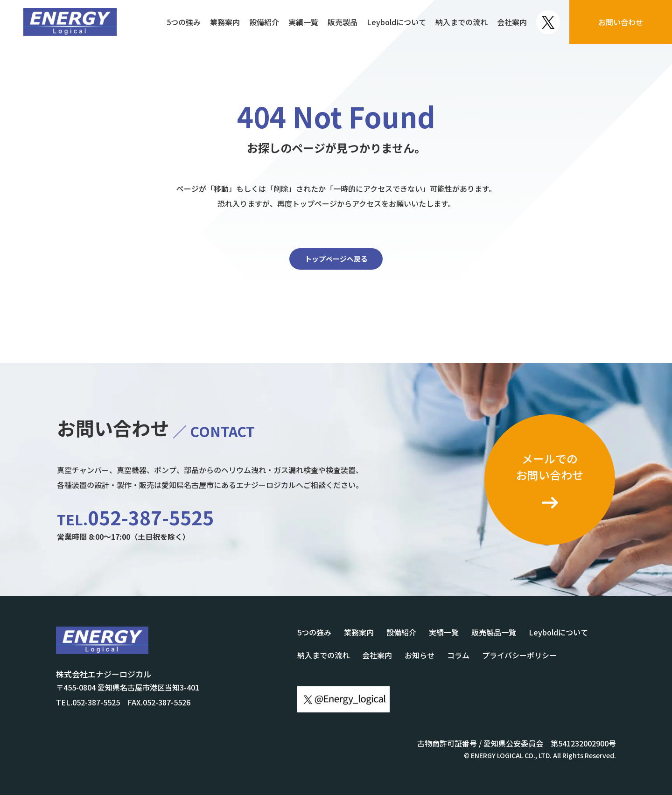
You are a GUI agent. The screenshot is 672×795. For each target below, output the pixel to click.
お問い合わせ (621, 22)
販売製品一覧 (494, 632)
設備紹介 (264, 22)
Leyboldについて (396, 22)
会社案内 (512, 22)
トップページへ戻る (336, 259)
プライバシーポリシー (519, 655)
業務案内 (225, 22)
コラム (458, 655)
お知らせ (420, 655)
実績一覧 (303, 22)
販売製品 (343, 22)
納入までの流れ (462, 22)
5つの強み (184, 22)
